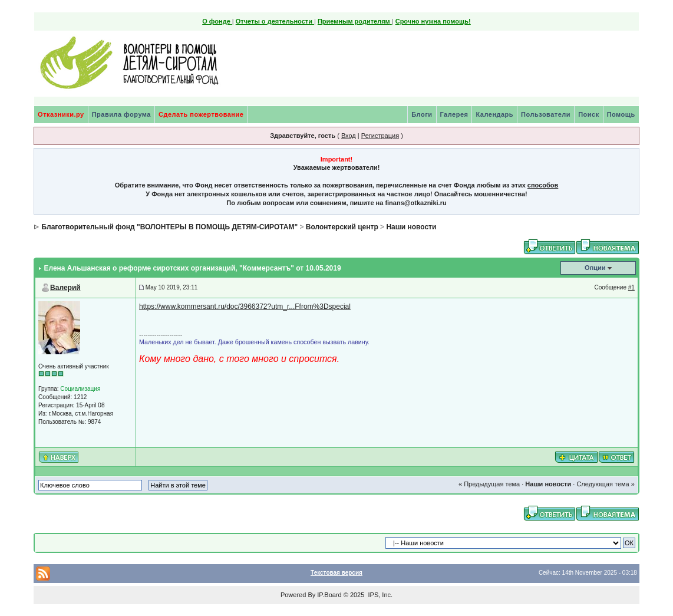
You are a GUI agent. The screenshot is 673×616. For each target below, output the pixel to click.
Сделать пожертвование (201, 114)
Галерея (454, 114)
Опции (595, 268)
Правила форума (121, 114)
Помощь (621, 114)
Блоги (422, 114)
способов (543, 185)
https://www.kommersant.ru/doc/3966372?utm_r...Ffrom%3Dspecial (245, 307)
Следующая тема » (605, 484)
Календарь (494, 114)
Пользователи (546, 114)
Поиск (589, 114)
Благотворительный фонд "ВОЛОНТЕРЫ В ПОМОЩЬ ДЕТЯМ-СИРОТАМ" (169, 227)
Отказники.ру (61, 114)
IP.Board (329, 595)
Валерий (65, 288)
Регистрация (380, 136)
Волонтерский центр (342, 227)
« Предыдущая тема (489, 484)
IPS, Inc (379, 595)
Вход (349, 136)
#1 (631, 287)
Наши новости (411, 227)
